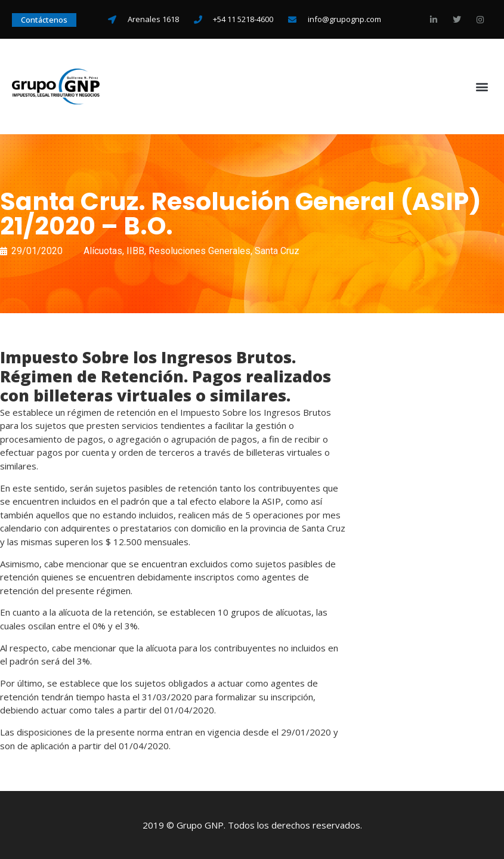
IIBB (135, 251)
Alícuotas (103, 251)
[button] (482, 87)
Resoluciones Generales (200, 251)
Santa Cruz (277, 251)
